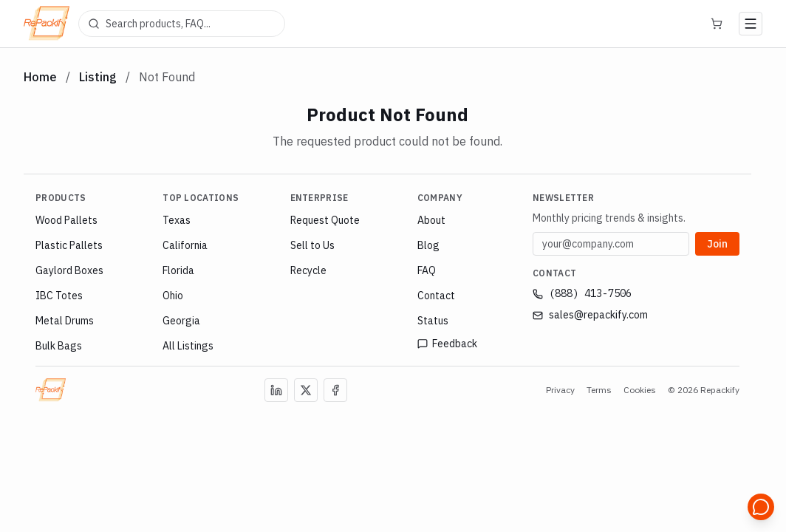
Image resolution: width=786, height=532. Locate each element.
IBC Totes (59, 296)
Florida (178, 270)
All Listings (188, 346)
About (431, 220)
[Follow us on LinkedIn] (276, 390)
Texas (177, 220)
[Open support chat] (761, 507)
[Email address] (611, 244)
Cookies (640, 390)
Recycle (308, 270)
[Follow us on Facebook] (335, 390)
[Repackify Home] (51, 390)
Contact (436, 296)
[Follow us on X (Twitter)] (306, 390)
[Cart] (717, 24)
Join (717, 243)
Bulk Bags (59, 346)
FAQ (427, 270)
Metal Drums (65, 321)
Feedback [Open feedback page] (447, 344)
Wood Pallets (66, 220)
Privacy (560, 390)
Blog (428, 245)
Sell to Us (312, 245)
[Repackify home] (47, 24)
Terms (599, 390)
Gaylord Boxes (69, 270)
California (185, 245)
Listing (98, 77)
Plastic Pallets (69, 245)
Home (40, 77)
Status (433, 321)
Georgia (181, 321)
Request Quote (325, 220)
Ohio (173, 296)
